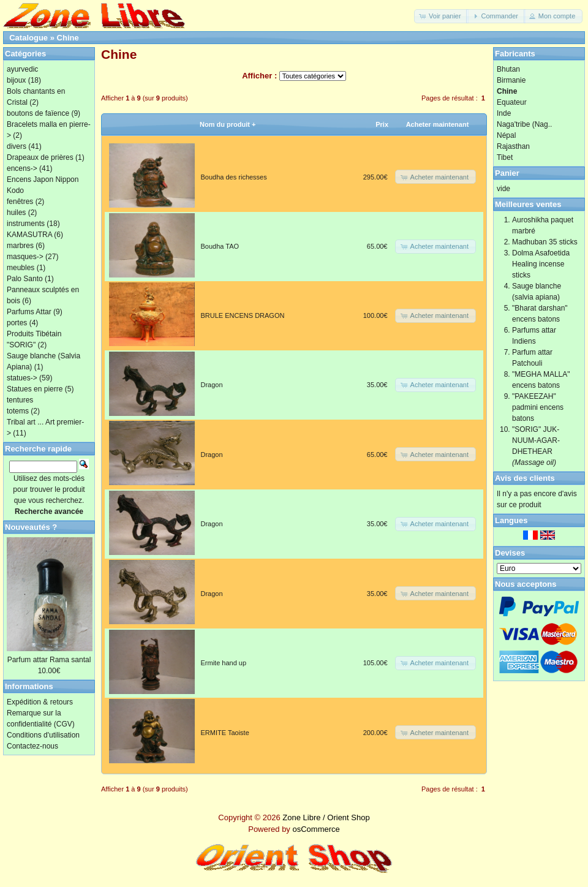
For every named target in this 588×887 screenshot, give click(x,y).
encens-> (22, 168)
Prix (382, 124)
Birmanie (511, 80)
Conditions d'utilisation (43, 735)
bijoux (16, 80)
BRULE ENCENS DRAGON (243, 315)
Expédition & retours (40, 702)
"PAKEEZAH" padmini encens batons (538, 407)
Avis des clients (525, 478)
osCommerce (316, 829)
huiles (16, 213)
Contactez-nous (32, 746)
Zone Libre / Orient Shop (326, 817)
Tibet (505, 157)
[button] (441, 16)
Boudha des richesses (234, 177)
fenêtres (20, 202)
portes (17, 323)
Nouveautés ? (31, 527)
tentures (20, 400)
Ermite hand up (224, 663)
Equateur (512, 102)
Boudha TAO (220, 246)
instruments (26, 224)
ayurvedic (22, 69)
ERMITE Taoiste (225, 733)
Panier (507, 173)
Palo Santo (25, 279)
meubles (21, 268)
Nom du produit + (228, 124)
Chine (68, 38)
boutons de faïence (38, 113)
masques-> (25, 257)
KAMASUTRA (29, 235)
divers (17, 146)
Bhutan (508, 69)
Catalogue (28, 38)
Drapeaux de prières (40, 157)
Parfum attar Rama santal (49, 660)
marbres (20, 246)
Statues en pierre (35, 389)
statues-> (22, 378)
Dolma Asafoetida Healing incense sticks (541, 264)
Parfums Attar (29, 312)
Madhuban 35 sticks (545, 242)
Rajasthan (513, 146)
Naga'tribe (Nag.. (524, 124)
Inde (504, 113)
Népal (506, 135)
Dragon (212, 385)
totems (18, 411)
